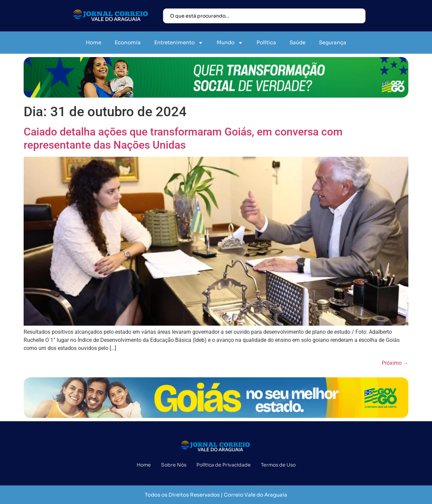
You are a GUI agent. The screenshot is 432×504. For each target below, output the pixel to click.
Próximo (395, 363)
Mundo (230, 43)
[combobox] (264, 16)
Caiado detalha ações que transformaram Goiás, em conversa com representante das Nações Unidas (183, 138)
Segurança (333, 42)
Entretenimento (179, 43)
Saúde (298, 42)
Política (266, 42)
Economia (128, 42)
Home (93, 42)
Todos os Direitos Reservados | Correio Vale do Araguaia (216, 495)
